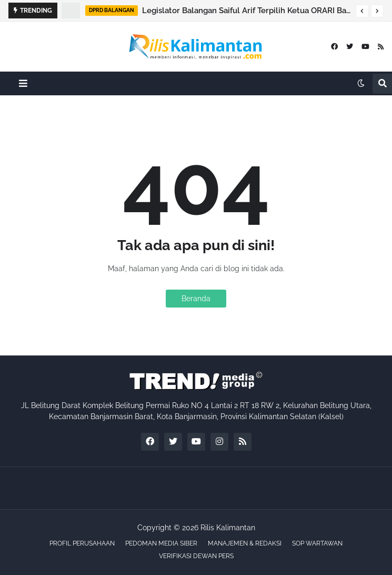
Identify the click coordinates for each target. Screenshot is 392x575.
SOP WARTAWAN (317, 543)
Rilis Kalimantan (228, 528)
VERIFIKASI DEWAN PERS (196, 556)
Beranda (196, 299)
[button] (362, 11)
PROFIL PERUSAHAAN (82, 543)
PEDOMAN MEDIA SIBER (161, 543)
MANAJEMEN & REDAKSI (245, 543)
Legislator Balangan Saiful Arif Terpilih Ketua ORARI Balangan (246, 11)
